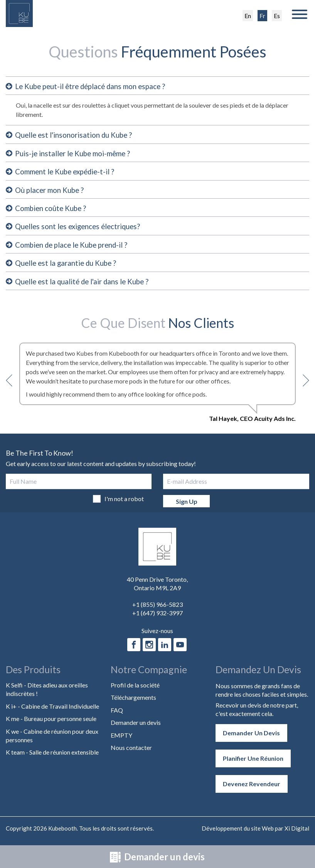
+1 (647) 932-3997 (157, 619)
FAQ (117, 716)
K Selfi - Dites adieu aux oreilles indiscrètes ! (47, 695)
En (248, 16)
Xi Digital (297, 834)
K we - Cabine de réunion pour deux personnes (52, 741)
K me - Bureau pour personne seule (51, 725)
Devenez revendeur (252, 789)
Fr (262, 16)
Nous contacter (131, 754)
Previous (12, 387)
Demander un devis (157, 857)
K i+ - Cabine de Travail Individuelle (52, 712)
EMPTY (121, 741)
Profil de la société (135, 691)
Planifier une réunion (253, 764)
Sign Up (187, 507)
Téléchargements (133, 703)
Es (277, 16)
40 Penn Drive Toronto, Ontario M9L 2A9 (157, 590)
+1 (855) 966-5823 (157, 610)
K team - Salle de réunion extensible (52, 758)
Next (303, 387)
